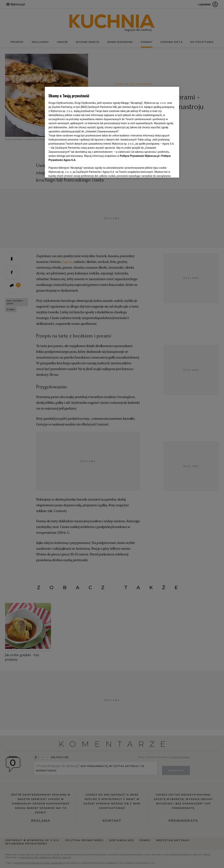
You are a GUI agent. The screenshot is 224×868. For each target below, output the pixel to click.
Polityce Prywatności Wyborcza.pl (140, 156)
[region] (112, 132)
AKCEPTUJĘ (163, 170)
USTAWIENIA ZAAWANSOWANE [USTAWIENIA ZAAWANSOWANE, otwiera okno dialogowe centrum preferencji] (73, 170)
